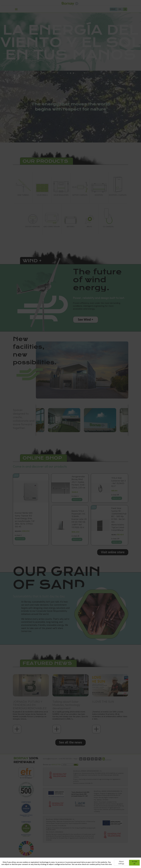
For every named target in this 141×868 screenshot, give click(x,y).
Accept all (134, 863)
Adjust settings (121, 863)
